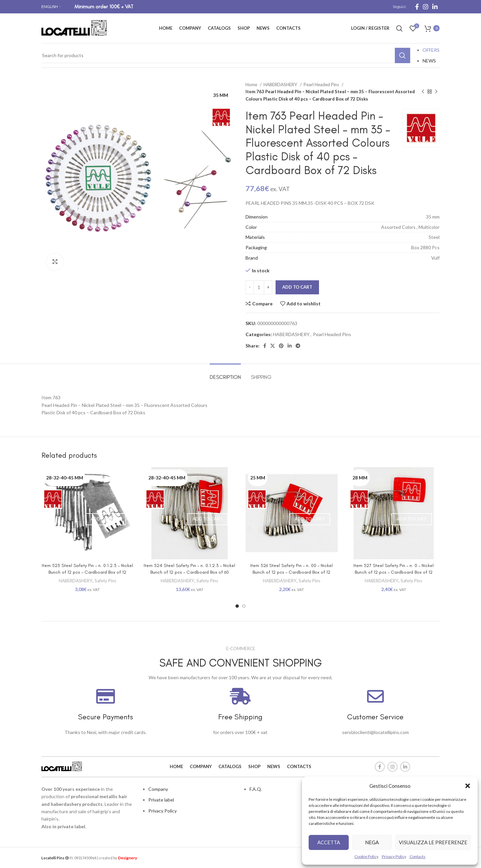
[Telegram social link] (298, 346)
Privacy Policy (394, 856)
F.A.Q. (256, 789)
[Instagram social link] (426, 7)
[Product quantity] (259, 287)
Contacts (418, 856)
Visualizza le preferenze (433, 842)
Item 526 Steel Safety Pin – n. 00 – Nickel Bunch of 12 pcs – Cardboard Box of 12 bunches (291, 572)
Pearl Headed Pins (322, 85)
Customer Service (375, 717)
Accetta (329, 842)
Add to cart (297, 287)
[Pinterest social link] (281, 346)
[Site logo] (75, 28)
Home (252, 85)
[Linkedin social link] (435, 7)
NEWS (429, 61)
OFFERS (431, 50)
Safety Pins (105, 581)
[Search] (399, 28)
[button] (468, 786)
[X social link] (273, 346)
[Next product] (436, 92)
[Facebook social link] (417, 7)
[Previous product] (423, 92)
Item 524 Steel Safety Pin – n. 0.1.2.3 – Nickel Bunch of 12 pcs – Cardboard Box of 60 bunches (189, 572)
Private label (161, 800)
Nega (372, 842)
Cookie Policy (366, 856)
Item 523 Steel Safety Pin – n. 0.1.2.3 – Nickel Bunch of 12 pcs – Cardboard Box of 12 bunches (87, 572)
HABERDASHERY (281, 85)
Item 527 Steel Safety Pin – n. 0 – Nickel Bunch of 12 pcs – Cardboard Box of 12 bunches (393, 572)
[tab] (225, 374)
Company (158, 789)
